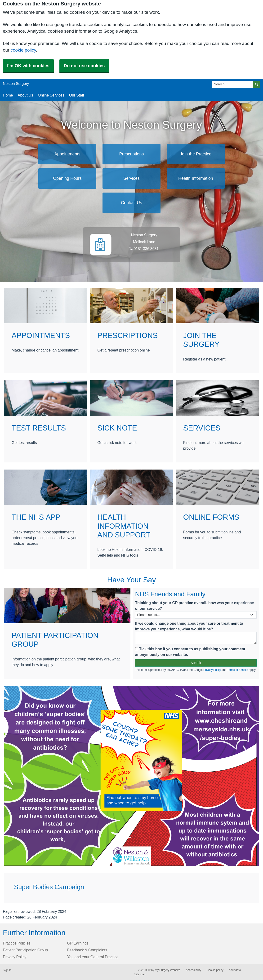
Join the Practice (196, 154)
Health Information (196, 178)
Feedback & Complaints (87, 950)
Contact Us (131, 203)
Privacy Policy (212, 670)
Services (131, 178)
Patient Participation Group (25, 950)
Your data (235, 970)
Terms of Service (238, 670)
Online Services (51, 95)
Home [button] (8, 95)
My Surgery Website (167, 970)
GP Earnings (78, 943)
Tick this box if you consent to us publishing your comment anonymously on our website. (190, 652)
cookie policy (23, 50)
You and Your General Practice (93, 957)
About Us (25, 95)
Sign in (7, 970)
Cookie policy (215, 970)
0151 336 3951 (144, 249)
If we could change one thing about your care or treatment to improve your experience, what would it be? (189, 626)
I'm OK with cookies (28, 66)
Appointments (67, 154)
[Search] (232, 84)
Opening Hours (67, 178)
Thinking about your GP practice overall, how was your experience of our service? (195, 606)
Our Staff (77, 95)
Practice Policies (17, 943)
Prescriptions (131, 154)
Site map (140, 974)
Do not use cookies (84, 66)
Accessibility (193, 970)
